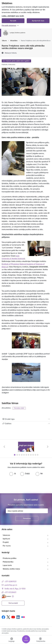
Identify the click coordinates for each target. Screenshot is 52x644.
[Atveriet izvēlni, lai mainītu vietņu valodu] (12, 640)
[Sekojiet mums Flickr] (23, 617)
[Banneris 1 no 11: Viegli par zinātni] (26, 447)
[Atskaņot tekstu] (11, 53)
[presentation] (19, 484)
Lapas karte (7, 565)
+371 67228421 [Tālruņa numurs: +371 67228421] (10, 592)
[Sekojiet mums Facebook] (3, 617)
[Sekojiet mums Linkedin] (18, 617)
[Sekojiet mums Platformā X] (8, 617)
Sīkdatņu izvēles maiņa (11, 569)
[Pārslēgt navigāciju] (26, 639)
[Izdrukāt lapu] (26, 419)
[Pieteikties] (27, 518)
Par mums (7, 546)
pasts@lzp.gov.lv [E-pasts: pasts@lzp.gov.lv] (11, 585)
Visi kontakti (13, 603)
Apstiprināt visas (38, 21)
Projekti (6, 542)
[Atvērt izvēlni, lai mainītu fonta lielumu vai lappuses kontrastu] (40, 640)
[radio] (13, 473)
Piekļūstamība (8, 562)
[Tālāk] (48, 447)
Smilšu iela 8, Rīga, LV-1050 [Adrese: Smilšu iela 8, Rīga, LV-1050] (15, 589)
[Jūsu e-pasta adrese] (27, 511)
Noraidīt (13, 21)
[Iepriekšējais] (4, 447)
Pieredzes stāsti (19, 408)
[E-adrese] (6, 596)
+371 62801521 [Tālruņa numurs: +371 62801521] (11, 581)
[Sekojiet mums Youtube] (13, 617)
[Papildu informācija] (13, 596)
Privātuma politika (10, 558)
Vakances (6, 535)
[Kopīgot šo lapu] (26, 424)
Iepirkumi (6, 539)
